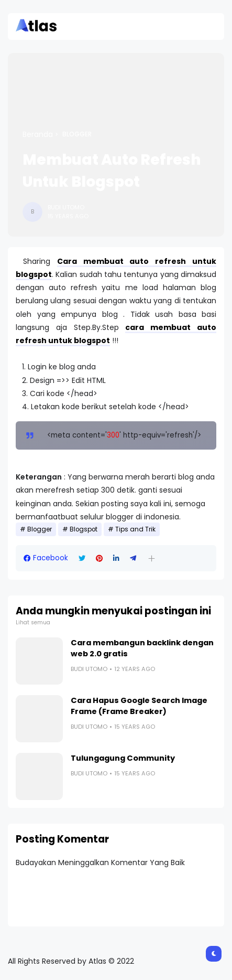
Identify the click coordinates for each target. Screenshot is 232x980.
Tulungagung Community (123, 758)
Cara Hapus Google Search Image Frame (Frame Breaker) (139, 706)
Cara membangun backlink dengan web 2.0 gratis (142, 648)
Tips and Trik (135, 529)
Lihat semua (33, 622)
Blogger (77, 134)
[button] (152, 558)
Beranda (38, 134)
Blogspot (84, 529)
